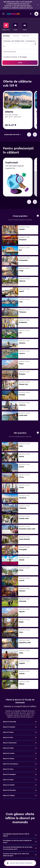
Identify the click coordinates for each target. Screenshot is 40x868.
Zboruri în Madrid (9, 785)
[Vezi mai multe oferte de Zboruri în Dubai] (36, 748)
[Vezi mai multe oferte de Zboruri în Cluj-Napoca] (36, 764)
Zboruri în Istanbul (9, 727)
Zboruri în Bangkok (9, 774)
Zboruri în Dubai (8, 748)
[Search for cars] (25, 25)
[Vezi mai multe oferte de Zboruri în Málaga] (36, 796)
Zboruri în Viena (8, 769)
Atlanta (9, 112)
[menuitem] (6, 27)
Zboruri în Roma (8, 732)
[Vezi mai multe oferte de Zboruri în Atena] (36, 780)
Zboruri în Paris (8, 738)
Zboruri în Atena (8, 780)
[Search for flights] (6, 25)
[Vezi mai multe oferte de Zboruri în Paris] (36, 738)
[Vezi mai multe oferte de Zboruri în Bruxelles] (36, 790)
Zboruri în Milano (9, 759)
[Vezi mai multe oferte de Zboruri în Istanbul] (36, 727)
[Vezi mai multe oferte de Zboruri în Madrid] (36, 785)
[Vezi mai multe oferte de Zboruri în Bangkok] (36, 774)
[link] (13, 135)
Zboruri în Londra (9, 753)
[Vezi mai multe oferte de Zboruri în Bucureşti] (36, 722)
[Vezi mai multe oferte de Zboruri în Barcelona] (36, 743)
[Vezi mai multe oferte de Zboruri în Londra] (36, 753)
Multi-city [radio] (25, 36)
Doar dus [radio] (16, 36)
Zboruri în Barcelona (10, 743)
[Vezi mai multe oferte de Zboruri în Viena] (36, 769)
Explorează (12, 163)
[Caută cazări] (15, 25)
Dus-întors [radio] (7, 36)
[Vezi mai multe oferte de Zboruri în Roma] (36, 732)
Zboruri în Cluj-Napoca (11, 764)
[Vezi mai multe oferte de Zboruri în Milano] (36, 759)
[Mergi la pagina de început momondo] (13, 14)
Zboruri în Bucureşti (10, 722)
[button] (38, 5)
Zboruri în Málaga (9, 796)
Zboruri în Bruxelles (9, 790)
